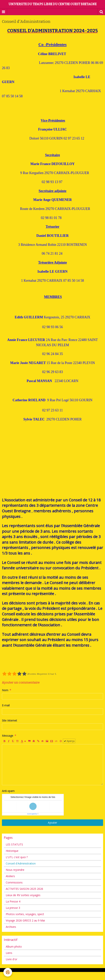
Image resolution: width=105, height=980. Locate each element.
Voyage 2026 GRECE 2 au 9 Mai (25, 920)
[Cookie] (8, 972)
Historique (12, 851)
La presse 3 (13, 908)
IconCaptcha (32, 814)
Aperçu (69, 741)
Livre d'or (11, 959)
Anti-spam (8, 791)
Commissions (14, 882)
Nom (5, 690)
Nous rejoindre (15, 870)
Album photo (14, 947)
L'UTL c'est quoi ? (17, 857)
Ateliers (10, 876)
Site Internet (9, 720)
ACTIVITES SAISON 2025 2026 (24, 889)
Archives (11, 927)
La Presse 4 (13, 901)
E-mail (6, 705)
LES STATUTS (14, 844)
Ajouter (52, 823)
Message (8, 736)
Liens (9, 953)
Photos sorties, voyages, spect (25, 914)
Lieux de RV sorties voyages (23, 895)
